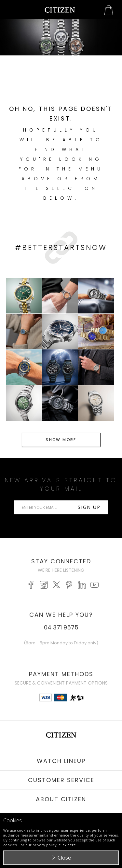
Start (59, 59)
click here (67, 845)
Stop (64, 59)
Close (64, 858)
